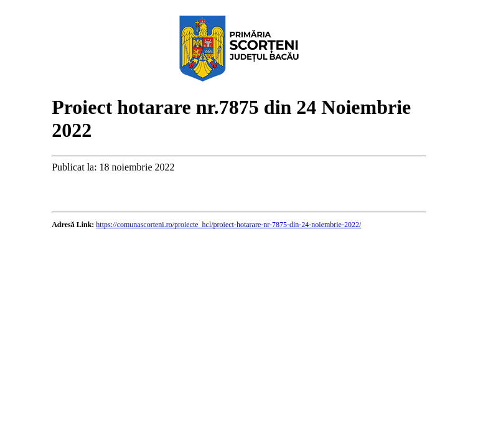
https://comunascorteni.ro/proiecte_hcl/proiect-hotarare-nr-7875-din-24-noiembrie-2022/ (228, 225)
